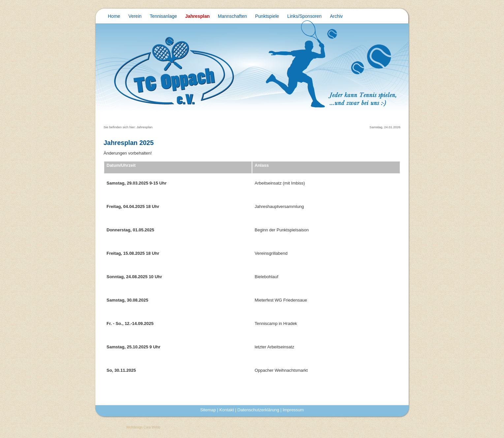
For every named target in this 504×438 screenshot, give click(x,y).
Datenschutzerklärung (258, 410)
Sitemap (208, 410)
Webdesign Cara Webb (143, 427)
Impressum (293, 410)
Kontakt (227, 410)
